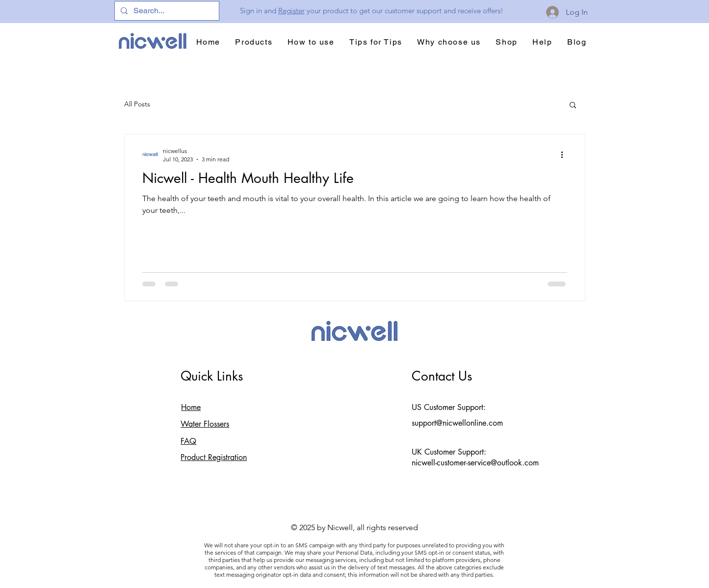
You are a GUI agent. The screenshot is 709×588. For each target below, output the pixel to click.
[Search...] (166, 11)
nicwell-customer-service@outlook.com (475, 463)
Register (291, 11)
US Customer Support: (449, 407)
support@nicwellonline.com (457, 423)
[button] (573, 106)
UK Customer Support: (449, 452)
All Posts (137, 104)
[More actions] (566, 154)
